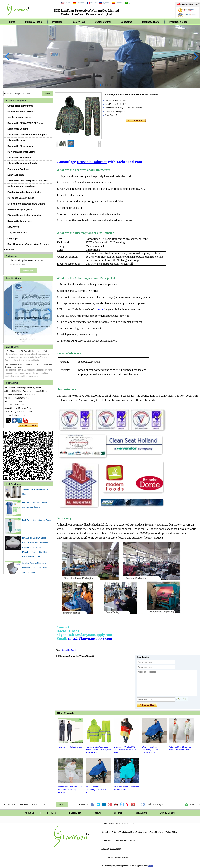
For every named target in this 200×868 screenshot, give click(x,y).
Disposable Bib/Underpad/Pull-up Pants (28, 181)
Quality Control (103, 22)
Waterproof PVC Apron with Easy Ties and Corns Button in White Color (36, 491)
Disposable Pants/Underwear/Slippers (27, 135)
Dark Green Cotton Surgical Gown (36, 522)
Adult (73, 650)
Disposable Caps (16, 140)
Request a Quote (151, 22)
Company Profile (34, 22)
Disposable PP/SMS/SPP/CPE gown (26, 123)
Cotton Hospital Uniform (20, 106)
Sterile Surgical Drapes (19, 117)
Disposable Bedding (18, 129)
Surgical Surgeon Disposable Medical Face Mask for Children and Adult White (35, 569)
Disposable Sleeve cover (20, 146)
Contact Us (126, 22)
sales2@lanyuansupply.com (90, 638)
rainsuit (99, 309)
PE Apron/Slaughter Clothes (22, 152)
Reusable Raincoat (92, 162)
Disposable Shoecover (19, 158)
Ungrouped (13, 238)
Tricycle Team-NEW (18, 233)
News (98, 813)
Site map (118, 813)
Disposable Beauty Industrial (22, 163)
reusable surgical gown (20, 209)
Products (57, 22)
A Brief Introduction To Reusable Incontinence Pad (26, 351)
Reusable (66, 650)
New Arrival (13, 227)
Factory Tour (78, 22)
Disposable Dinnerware (20, 221)
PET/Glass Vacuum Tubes (21, 198)
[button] (93, 85)
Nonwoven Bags (16, 175)
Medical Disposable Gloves (22, 186)
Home (12, 22)
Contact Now (28, 426)
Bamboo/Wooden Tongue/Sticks (24, 192)
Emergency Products (18, 169)
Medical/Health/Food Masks (22, 112)
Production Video (179, 22)
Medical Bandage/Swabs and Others (26, 204)
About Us (29, 813)
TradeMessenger (152, 804)
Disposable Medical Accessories (24, 215)
